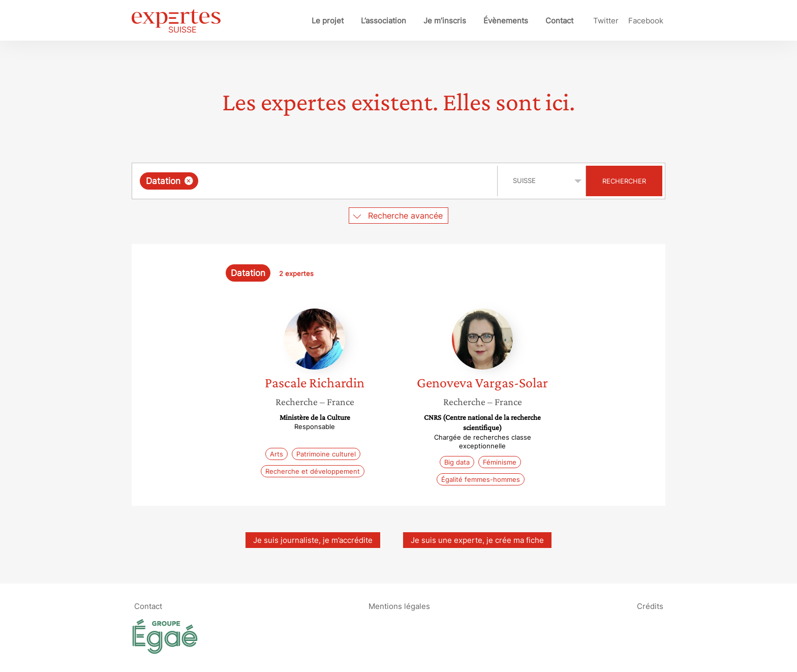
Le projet (328, 21)
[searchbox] (305, 181)
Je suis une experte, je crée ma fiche (477, 540)
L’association (384, 21)
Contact (559, 21)
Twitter (606, 21)
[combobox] (316, 181)
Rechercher (624, 181)
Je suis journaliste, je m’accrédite (313, 540)
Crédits (650, 606)
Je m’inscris (445, 21)
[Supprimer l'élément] (189, 181)
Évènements (506, 21)
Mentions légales (399, 606)
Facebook (646, 21)
